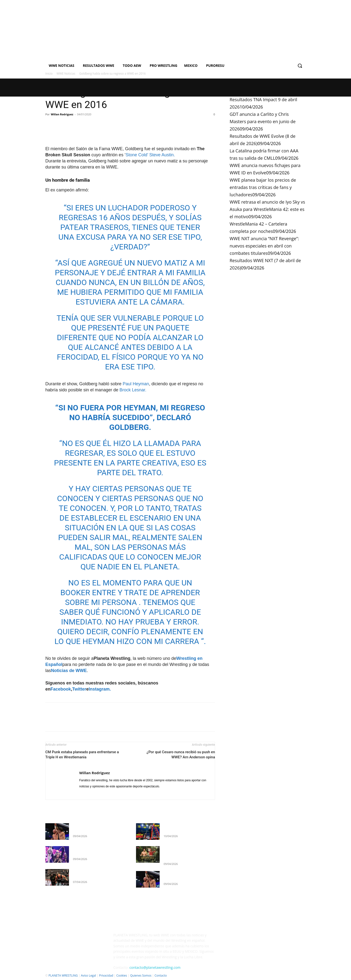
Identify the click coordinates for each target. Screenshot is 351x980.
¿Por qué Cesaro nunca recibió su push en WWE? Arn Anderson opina (181, 755)
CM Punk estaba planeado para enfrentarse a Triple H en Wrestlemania (82, 755)
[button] (300, 66)
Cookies (122, 975)
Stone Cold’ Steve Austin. (150, 155)
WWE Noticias (66, 74)
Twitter (79, 689)
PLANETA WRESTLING (63, 975)
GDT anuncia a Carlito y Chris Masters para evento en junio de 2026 (263, 121)
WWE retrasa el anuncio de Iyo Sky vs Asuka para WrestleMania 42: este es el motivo (267, 209)
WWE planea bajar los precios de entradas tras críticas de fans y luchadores (263, 187)
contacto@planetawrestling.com (155, 967)
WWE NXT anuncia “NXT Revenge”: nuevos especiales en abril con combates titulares (264, 246)
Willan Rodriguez (62, 114)
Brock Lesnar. (132, 390)
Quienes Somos (141, 975)
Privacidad (106, 975)
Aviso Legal (88, 975)
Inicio (49, 74)
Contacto (161, 975)
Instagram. (100, 689)
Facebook (61, 689)
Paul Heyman (136, 384)
